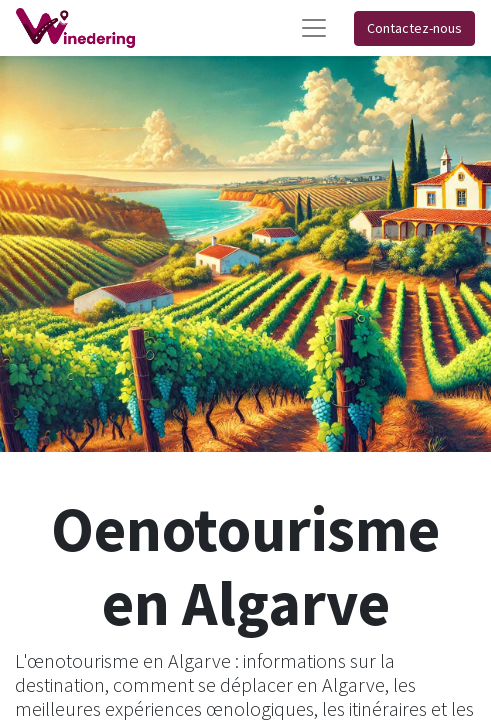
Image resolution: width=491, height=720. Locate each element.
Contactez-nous (414, 28)
